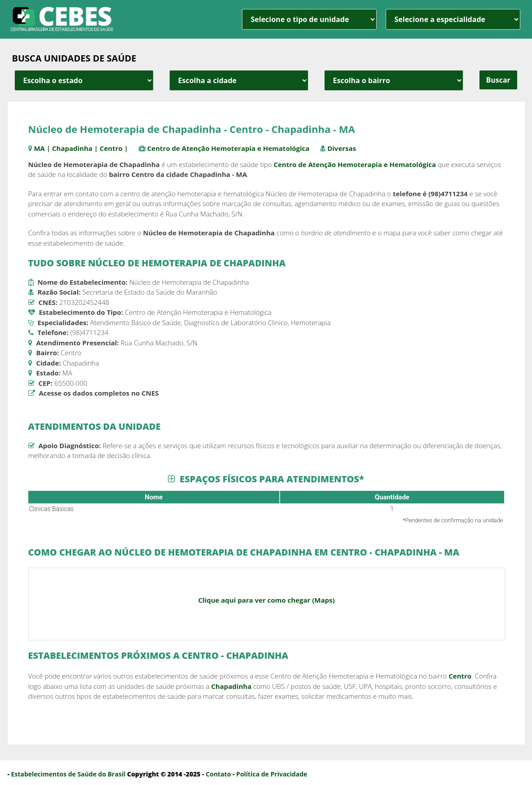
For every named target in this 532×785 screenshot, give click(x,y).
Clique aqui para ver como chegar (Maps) (266, 600)
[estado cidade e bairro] (84, 80)
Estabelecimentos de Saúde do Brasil (68, 774)
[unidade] (309, 19)
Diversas (342, 148)
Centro (111, 148)
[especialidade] (453, 19)
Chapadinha (72, 148)
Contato (218, 774)
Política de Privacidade (272, 774)
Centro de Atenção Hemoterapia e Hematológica (229, 148)
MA (39, 148)
